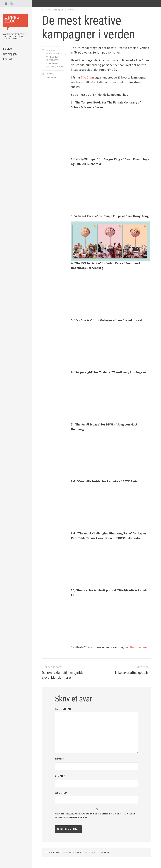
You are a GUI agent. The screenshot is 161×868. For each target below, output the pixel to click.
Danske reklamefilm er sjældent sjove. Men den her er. (64, 677)
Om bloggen (10, 54)
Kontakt (8, 59)
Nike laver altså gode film (131, 672)
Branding (51, 50)
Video (60, 67)
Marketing (52, 63)
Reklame (51, 67)
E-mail (60, 781)
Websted (61, 798)
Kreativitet (52, 60)
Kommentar (64, 714)
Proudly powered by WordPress (63, 857)
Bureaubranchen (55, 54)
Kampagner (52, 57)
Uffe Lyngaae (68, 10)
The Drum (87, 77)
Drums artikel (139, 647)
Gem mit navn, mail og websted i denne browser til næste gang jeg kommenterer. (95, 820)
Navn (59, 764)
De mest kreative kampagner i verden (88, 27)
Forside (7, 49)
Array (107, 857)
